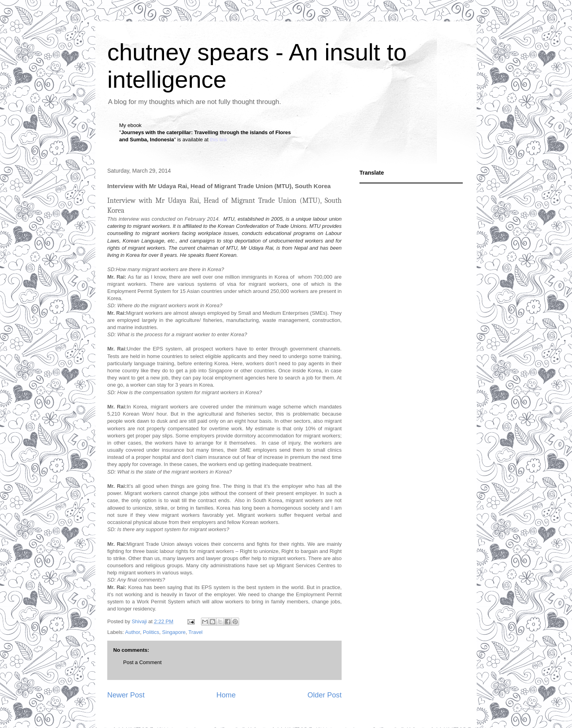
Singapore (174, 632)
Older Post (325, 695)
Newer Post (126, 695)
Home (226, 695)
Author (133, 632)
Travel (195, 632)
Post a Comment (142, 662)
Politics (151, 632)
